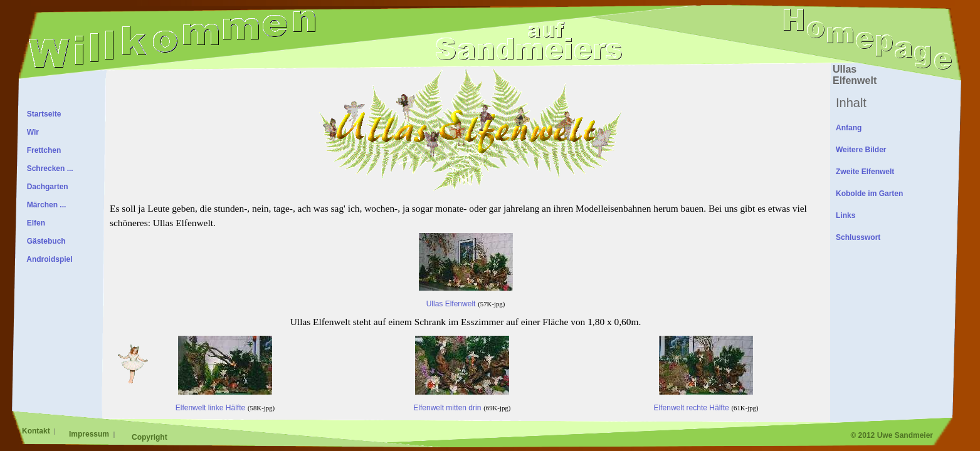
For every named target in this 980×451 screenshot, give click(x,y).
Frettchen (42, 150)
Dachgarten (45, 187)
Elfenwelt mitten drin (461, 397)
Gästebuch (44, 241)
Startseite (42, 114)
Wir (31, 132)
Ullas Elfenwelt (466, 293)
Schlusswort (858, 237)
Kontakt (37, 431)
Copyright (150, 437)
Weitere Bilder (861, 150)
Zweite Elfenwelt (865, 172)
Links (846, 215)
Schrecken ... (48, 168)
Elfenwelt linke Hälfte (224, 397)
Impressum (90, 434)
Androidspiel (48, 259)
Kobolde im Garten (869, 194)
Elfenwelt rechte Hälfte (704, 397)
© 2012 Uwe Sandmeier (892, 435)
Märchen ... (44, 205)
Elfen (34, 223)
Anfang (849, 128)
